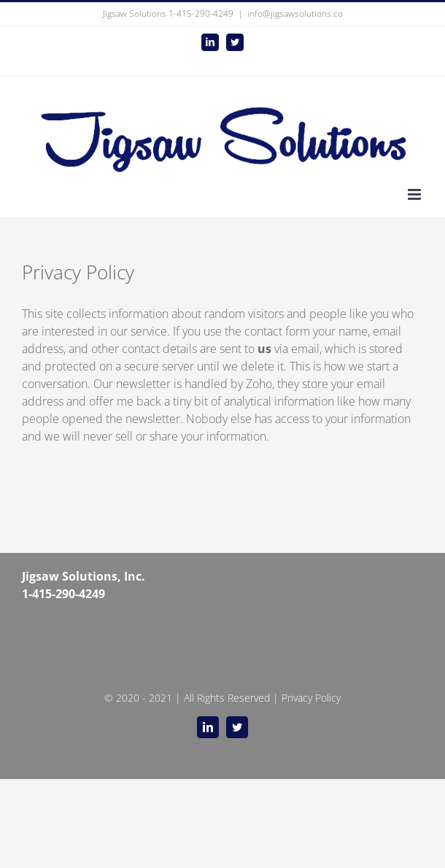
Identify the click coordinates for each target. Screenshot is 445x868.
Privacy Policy (311, 698)
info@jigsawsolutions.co (295, 13)
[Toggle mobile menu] (415, 194)
